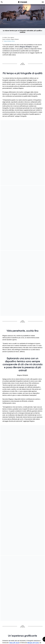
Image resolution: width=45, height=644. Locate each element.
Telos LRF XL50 (14, 643)
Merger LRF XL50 (33, 643)
